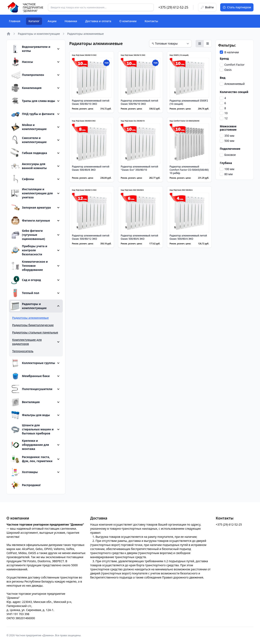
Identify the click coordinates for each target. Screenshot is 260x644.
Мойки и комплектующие (29, 127)
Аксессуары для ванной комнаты (29, 166)
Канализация (26, 88)
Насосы (22, 62)
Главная (15, 21)
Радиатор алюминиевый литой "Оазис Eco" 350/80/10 (139, 168)
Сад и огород (26, 280)
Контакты (151, 21)
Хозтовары (24, 472)
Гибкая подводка (29, 153)
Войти (207, 7)
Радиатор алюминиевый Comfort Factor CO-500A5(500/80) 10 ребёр (189, 170)
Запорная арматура (31, 208)
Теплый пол (25, 293)
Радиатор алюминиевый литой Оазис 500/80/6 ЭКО (139, 237)
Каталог (34, 21)
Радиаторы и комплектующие (39, 34)
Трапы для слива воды (33, 101)
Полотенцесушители (31, 389)
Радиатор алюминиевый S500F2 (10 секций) (189, 102)
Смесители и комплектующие (29, 140)
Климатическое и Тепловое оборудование (29, 266)
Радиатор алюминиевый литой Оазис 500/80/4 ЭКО (188, 237)
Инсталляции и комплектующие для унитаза (32, 193)
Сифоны (22, 179)
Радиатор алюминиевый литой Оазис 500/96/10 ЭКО (139, 102)
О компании (128, 21)
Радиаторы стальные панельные (35, 332)
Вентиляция (25, 402)
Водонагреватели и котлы (30, 49)
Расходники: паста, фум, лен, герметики (31, 459)
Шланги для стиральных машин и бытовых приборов (32, 429)
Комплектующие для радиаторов (27, 342)
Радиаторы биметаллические (33, 325)
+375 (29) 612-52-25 (173, 7)
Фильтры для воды (30, 415)
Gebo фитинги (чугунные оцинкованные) (28, 235)
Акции (52, 21)
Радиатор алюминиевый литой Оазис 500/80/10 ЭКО (91, 102)
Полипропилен (27, 75)
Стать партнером (237, 7)
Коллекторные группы (33, 363)
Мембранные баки (30, 376)
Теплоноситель (23, 351)
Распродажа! (26, 485)
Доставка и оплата (98, 21)
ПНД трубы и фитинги (32, 114)
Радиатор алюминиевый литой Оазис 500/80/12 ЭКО (91, 237)
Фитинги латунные (30, 221)
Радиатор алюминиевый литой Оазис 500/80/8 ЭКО (91, 168)
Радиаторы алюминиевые (30, 318)
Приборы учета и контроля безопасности (29, 250)
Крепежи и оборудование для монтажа (30, 445)
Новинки (71, 21)
